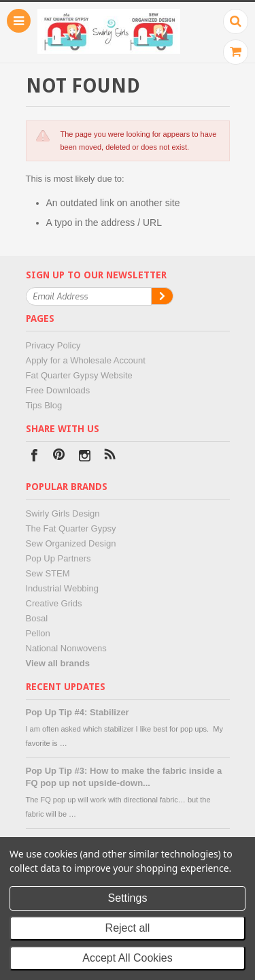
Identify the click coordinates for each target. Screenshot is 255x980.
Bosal (37, 618)
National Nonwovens (66, 648)
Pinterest (60, 457)
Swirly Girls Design (63, 513)
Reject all (128, 928)
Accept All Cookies (128, 958)
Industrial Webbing (62, 588)
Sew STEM (48, 573)
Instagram (85, 457)
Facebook (34, 457)
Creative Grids (54, 603)
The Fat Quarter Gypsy (71, 528)
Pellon (38, 633)
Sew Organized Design (71, 543)
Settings (128, 898)
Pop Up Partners (58, 558)
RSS (110, 457)
